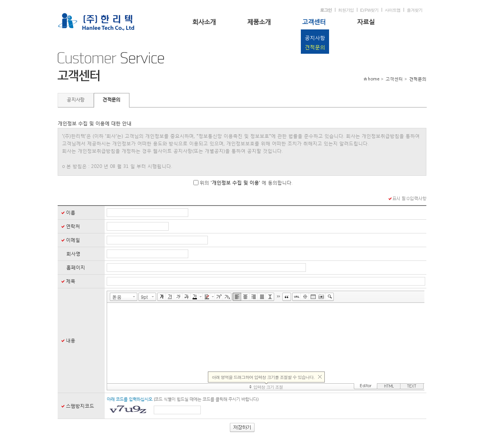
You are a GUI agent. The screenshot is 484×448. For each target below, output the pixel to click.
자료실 (366, 21)
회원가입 (346, 10)
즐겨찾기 (415, 10)
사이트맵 (393, 10)
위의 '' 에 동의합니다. (246, 183)
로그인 (326, 10)
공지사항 (315, 38)
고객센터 (314, 21)
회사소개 (204, 21)
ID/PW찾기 (369, 10)
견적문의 (315, 47)
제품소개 (259, 21)
